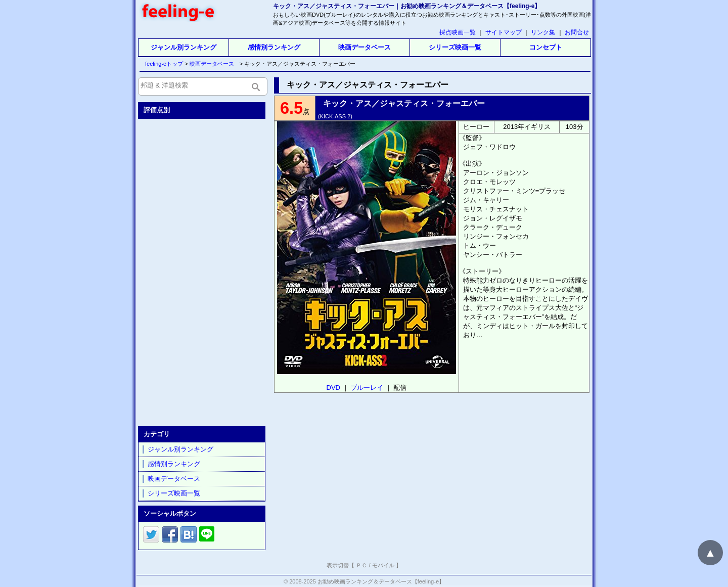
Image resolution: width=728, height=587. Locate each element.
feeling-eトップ (162, 64)
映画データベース (365, 47)
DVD (333, 388)
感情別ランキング (274, 47)
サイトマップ (504, 32)
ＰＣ (361, 565)
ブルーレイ (367, 388)
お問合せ (577, 32)
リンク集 (543, 32)
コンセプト (546, 47)
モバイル (383, 565)
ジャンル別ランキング (184, 47)
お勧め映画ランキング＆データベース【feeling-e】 (381, 581)
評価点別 (157, 110)
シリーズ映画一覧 (455, 47)
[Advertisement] (203, 270)
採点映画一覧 (458, 32)
